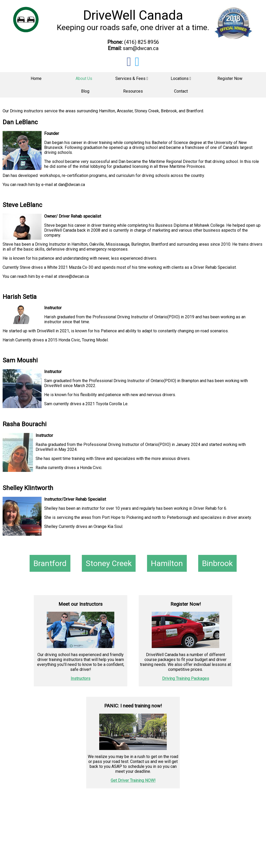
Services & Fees (132, 78)
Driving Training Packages (186, 678)
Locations (181, 78)
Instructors (81, 678)
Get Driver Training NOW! (133, 780)
